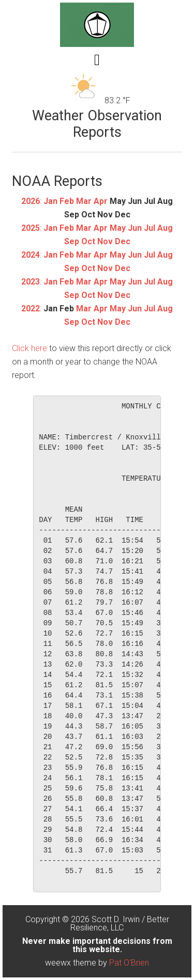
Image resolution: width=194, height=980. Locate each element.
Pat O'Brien (129, 963)
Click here (29, 348)
